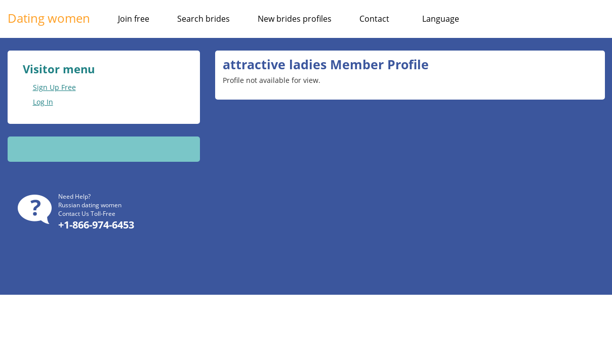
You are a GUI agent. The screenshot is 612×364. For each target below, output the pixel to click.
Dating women (49, 18)
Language (441, 19)
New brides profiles (295, 19)
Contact (374, 19)
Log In (43, 102)
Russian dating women (90, 205)
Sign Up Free (54, 87)
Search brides (203, 19)
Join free (134, 19)
